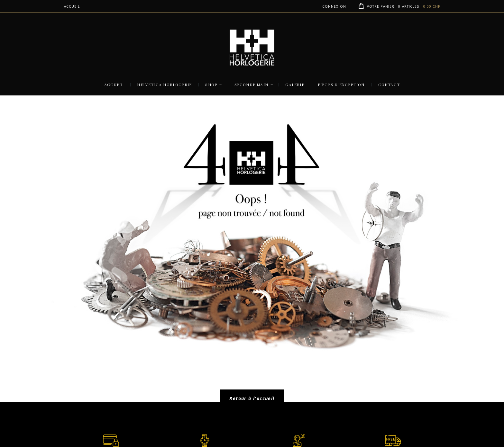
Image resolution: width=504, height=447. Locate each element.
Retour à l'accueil (252, 398)
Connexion (334, 6)
